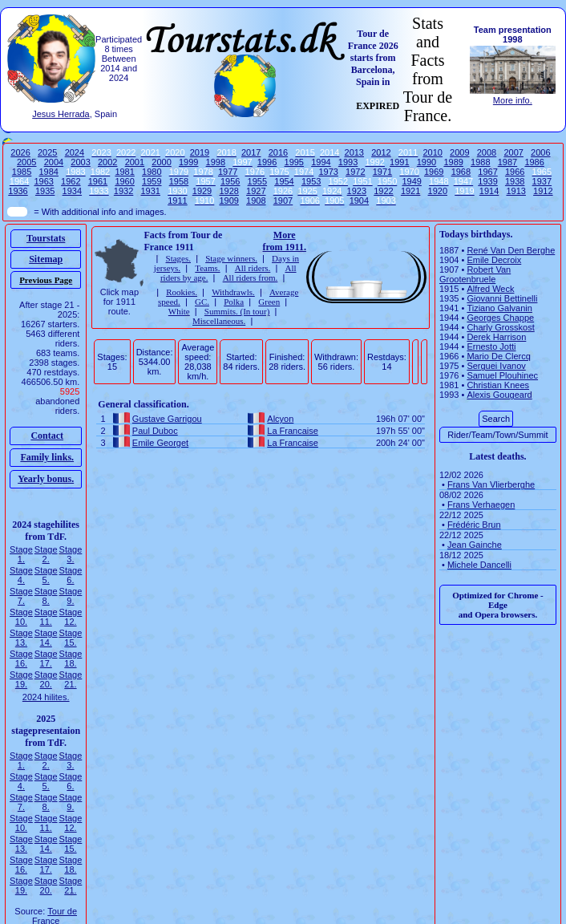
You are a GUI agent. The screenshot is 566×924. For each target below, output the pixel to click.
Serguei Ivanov (496, 366)
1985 (22, 172)
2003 (80, 162)
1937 (542, 181)
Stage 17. (46, 659)
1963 (43, 181)
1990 (427, 162)
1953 (311, 181)
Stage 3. (71, 554)
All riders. (253, 268)
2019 (200, 152)
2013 (354, 152)
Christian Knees (498, 385)
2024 (75, 152)
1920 (438, 191)
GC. (202, 302)
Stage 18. (71, 659)
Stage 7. (21, 596)
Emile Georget (160, 443)
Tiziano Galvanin (499, 308)
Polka (234, 302)
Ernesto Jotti (491, 346)
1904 (359, 201)
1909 (228, 201)
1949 (411, 181)
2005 (26, 162)
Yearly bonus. (46, 479)
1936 (18, 191)
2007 (513, 152)
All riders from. (251, 278)
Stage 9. (71, 596)
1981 (124, 172)
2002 (107, 162)
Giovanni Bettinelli (502, 298)
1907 (283, 201)
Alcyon (280, 419)
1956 (230, 181)
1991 (399, 162)
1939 (487, 181)
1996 (267, 162)
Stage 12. (71, 617)
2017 (251, 152)
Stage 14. (46, 638)
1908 (256, 201)
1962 (71, 181)
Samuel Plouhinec (502, 375)
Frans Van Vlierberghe (491, 484)
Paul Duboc (155, 431)
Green (269, 302)
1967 (487, 172)
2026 (20, 152)
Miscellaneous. (219, 321)
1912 (543, 191)
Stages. (178, 258)
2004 (54, 162)
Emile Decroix (494, 260)
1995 (294, 162)
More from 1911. (284, 241)
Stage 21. (71, 679)
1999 (188, 162)
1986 (534, 162)
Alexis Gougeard (499, 395)
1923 (357, 191)
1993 (348, 162)
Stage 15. (71, 638)
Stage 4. (21, 575)
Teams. (207, 268)
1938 (515, 181)
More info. (513, 100)
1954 (284, 181)
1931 (151, 191)
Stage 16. (21, 659)
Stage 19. (21, 679)
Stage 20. (46, 679)
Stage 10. (21, 617)
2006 (540, 152)
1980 (152, 172)
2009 (459, 152)
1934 (72, 191)
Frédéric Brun (474, 525)
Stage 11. (46, 617)
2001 (135, 162)
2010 (432, 152)
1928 (228, 191)
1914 (489, 191)
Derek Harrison (496, 337)
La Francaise (293, 431)
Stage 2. (46, 554)
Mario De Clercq (498, 356)
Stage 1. (21, 554)
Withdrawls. (233, 292)
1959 (152, 181)
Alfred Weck (490, 289)
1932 (123, 191)
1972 (355, 172)
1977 (228, 172)
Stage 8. (46, 596)
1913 (515, 191)
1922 (383, 191)
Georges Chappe (500, 318)
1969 (434, 172)
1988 (480, 162)
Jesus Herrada (61, 114)
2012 (381, 152)
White (179, 311)
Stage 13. (21, 638)
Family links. (47, 457)
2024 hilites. (46, 697)
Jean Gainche (475, 545)
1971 (382, 172)
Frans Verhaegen (481, 505)
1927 (256, 191)
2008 (487, 152)
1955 (257, 181)
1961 (98, 181)
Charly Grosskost (500, 327)
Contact (47, 436)
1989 (453, 162)
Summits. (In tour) (237, 311)
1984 (49, 172)
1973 (328, 172)
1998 (216, 162)
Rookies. (182, 292)
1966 (515, 172)
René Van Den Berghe (511, 250)
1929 (202, 191)
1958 (179, 181)
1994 (321, 162)
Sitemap (46, 259)
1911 (177, 201)
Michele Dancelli (479, 565)
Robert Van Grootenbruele (475, 274)
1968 (461, 172)
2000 (161, 162)
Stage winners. (231, 258)
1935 (45, 191)
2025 (47, 152)
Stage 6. (71, 575)
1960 (124, 181)
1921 (410, 191)
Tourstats (46, 238)
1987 (507, 162)
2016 (278, 152)
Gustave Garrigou (167, 419)
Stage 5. (46, 575)
